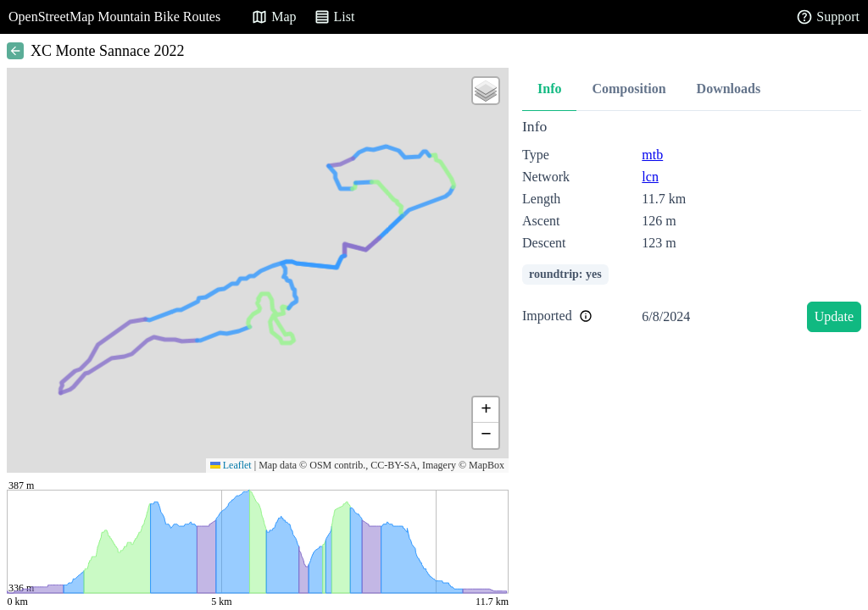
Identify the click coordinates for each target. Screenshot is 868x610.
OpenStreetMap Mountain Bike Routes (114, 17)
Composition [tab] (629, 89)
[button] (486, 91)
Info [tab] (549, 89)
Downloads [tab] (729, 89)
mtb (652, 155)
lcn (650, 177)
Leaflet (231, 465)
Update (834, 316)
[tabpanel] (692, 228)
